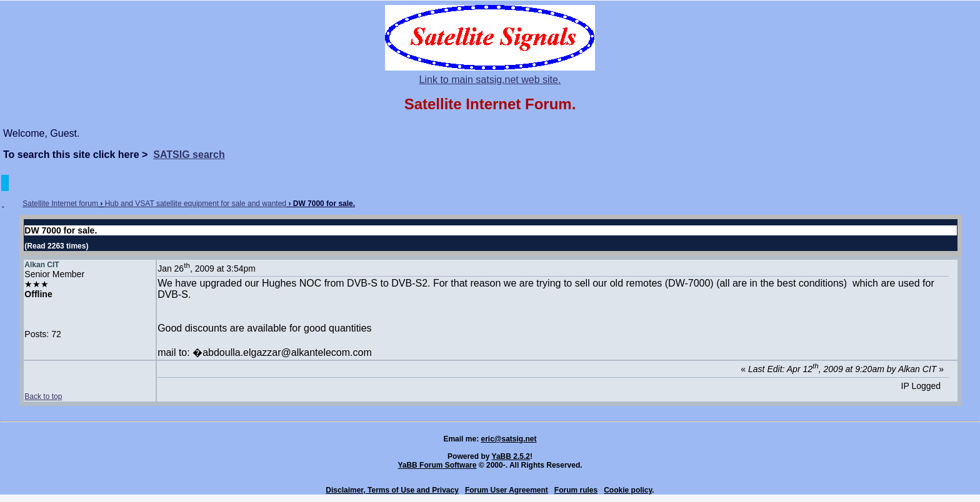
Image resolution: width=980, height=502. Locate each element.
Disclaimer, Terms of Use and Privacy (392, 490)
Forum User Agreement (507, 490)
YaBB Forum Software (437, 465)
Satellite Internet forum (60, 204)
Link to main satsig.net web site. (490, 80)
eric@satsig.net (508, 439)
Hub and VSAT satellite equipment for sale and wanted (196, 204)
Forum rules (576, 490)
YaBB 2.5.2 (511, 456)
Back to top (43, 396)
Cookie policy (628, 490)
